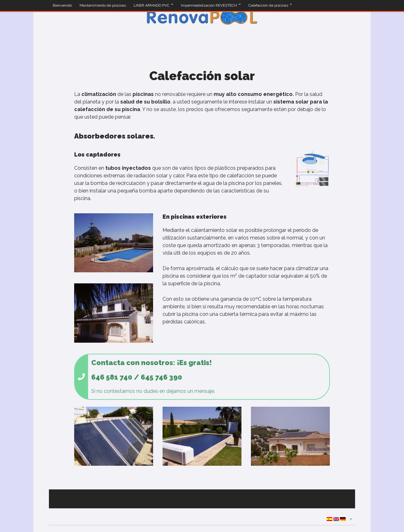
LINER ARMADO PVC (152, 5)
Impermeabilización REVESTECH (209, 5)
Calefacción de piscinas (269, 5)
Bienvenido (62, 5)
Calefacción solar (202, 76)
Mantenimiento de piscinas (103, 5)
